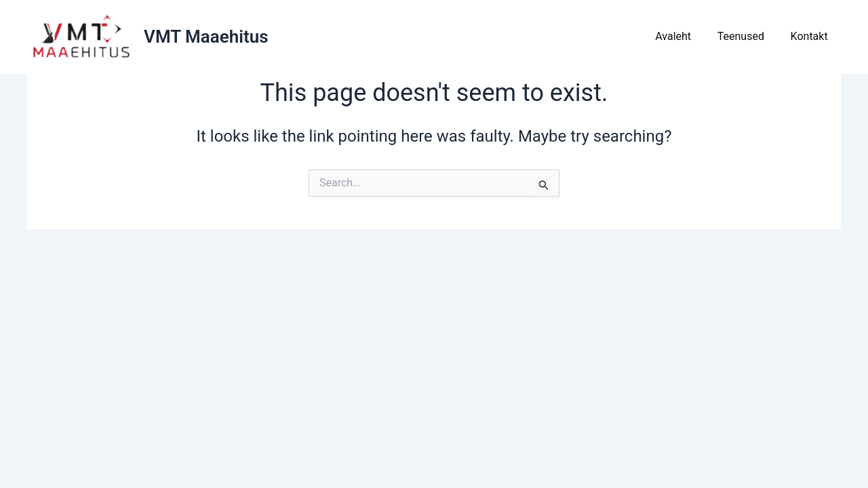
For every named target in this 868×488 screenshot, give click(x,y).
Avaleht (685, 36)
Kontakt (811, 36)
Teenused (748, 36)
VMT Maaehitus (206, 37)
